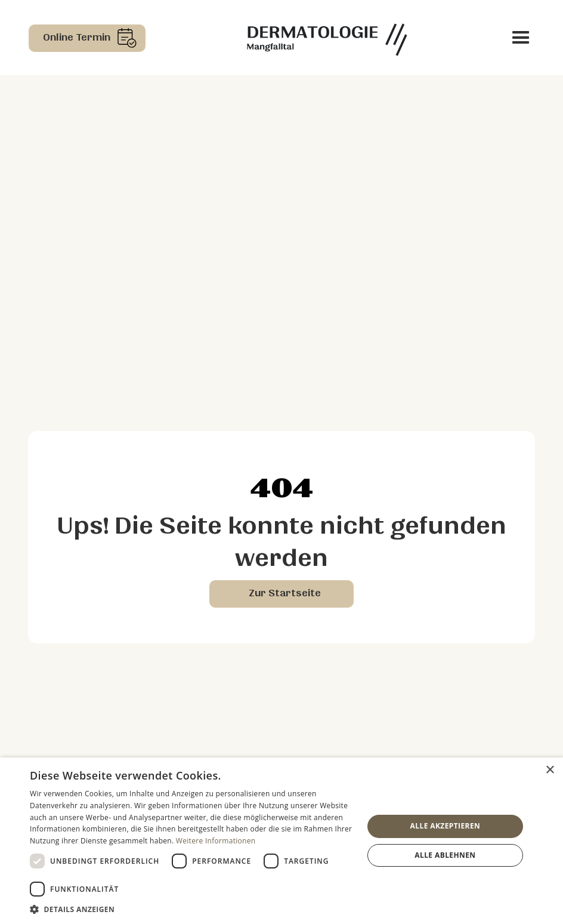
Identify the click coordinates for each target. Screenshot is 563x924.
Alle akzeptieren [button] (446, 826)
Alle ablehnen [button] (445, 855)
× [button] (550, 770)
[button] (521, 38)
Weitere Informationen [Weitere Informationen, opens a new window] (216, 841)
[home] (327, 38)
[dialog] (281, 841)
